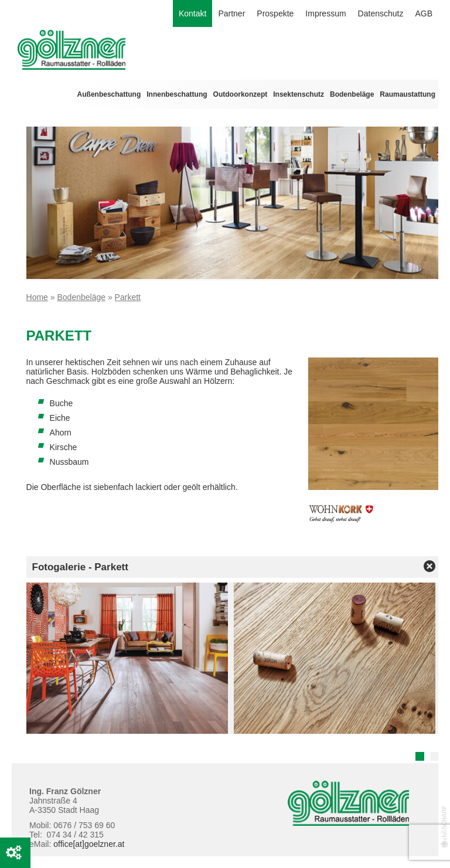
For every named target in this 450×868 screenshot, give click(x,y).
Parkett (128, 297)
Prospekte (275, 13)
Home (37, 297)
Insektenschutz (299, 94)
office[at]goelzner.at (89, 844)
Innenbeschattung (177, 94)
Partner (231, 13)
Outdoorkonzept (241, 94)
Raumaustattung (408, 94)
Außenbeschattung (109, 94)
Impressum (325, 13)
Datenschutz (381, 13)
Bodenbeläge (352, 94)
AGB (424, 13)
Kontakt (192, 13)
